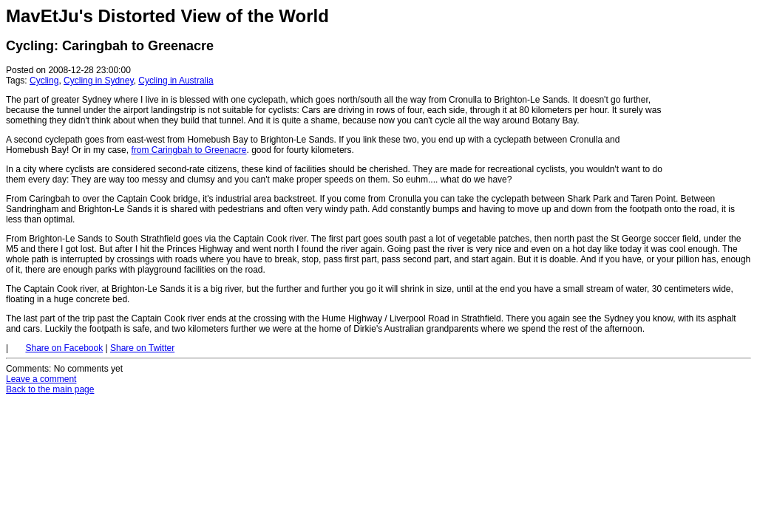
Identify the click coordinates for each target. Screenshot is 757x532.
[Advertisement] (707, 95)
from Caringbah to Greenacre (189, 150)
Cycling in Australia (176, 81)
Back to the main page (50, 389)
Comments (27, 369)
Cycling (44, 81)
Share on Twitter (142, 348)
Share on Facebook (64, 348)
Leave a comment (41, 379)
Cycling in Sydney (99, 81)
